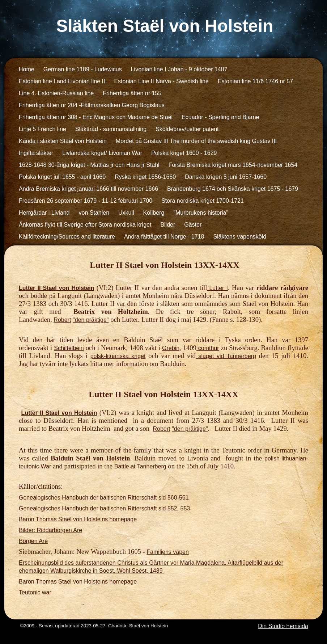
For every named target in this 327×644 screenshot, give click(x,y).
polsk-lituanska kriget (118, 356)
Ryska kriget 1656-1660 (145, 177)
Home (27, 69)
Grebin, (171, 348)
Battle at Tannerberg (140, 466)
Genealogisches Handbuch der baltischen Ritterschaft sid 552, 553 (104, 508)
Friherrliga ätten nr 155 (132, 93)
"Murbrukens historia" (201, 213)
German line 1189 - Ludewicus (83, 69)
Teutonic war (35, 592)
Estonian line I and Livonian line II (62, 81)
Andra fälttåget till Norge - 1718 (164, 237)
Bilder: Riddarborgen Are (50, 530)
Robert (62, 320)
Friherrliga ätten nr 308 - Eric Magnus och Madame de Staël (96, 117)
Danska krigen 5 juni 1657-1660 (226, 177)
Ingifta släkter (36, 153)
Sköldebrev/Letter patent (187, 129)
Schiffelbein (69, 348)
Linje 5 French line (43, 129)
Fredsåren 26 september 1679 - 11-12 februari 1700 (86, 201)
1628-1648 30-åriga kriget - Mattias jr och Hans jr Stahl (89, 165)
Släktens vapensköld (240, 237)
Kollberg (154, 213)
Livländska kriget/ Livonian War (102, 153)
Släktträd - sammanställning (111, 129)
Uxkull (126, 213)
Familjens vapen (168, 552)
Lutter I (217, 288)
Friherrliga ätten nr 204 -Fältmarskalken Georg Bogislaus (92, 105)
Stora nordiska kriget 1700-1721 (203, 201)
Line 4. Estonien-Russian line (56, 93)
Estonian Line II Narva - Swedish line (161, 81)
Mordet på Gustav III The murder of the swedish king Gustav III (196, 141)
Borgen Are (33, 541)
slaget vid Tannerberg (227, 356)
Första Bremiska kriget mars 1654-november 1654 (233, 165)
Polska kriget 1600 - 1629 (184, 153)
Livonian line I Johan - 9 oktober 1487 (179, 69)
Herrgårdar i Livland (44, 213)
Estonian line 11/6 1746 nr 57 (255, 81)
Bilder (168, 225)
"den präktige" (91, 320)
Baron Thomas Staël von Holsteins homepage (78, 519)
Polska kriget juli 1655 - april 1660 (62, 177)
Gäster (193, 225)
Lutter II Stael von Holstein (57, 288)
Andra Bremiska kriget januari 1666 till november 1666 (88, 189)
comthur (208, 348)
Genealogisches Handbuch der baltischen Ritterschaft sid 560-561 (104, 498)
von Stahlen (94, 213)
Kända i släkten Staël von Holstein (63, 141)
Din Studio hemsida (283, 626)
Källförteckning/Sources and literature (67, 237)
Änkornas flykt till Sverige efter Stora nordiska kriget (85, 225)
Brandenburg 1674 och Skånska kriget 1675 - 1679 (233, 189)
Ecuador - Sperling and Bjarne (220, 117)
